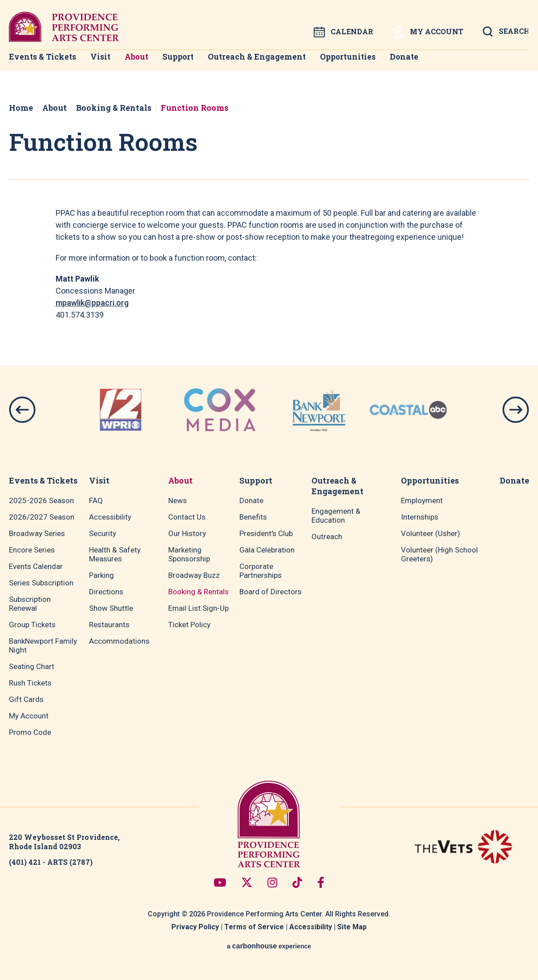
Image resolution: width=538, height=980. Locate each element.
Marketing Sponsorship (189, 554)
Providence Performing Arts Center (64, 27)
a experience (269, 946)
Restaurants (109, 625)
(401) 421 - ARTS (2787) (51, 862)
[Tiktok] (297, 882)
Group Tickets (32, 625)
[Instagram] (272, 882)
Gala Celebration (267, 550)
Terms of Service (254, 927)
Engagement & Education (336, 516)
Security (103, 533)
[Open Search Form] (506, 34)
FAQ (96, 500)
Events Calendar (36, 566)
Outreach (327, 536)
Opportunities (364, 63)
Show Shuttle (111, 608)
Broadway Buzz (194, 575)
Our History (187, 533)
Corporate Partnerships (261, 571)
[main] (269, 223)
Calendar (344, 32)
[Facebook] (321, 882)
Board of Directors (271, 592)
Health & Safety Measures (115, 554)
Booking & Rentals (114, 108)
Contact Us (187, 517)
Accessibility (110, 517)
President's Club (266, 533)
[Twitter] (247, 882)
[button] (22, 410)
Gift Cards (26, 699)
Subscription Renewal (30, 604)
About (144, 63)
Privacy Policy (195, 927)
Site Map (352, 927)
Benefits (253, 517)
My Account (428, 32)
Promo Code (30, 732)
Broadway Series (37, 533)
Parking (101, 575)
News (178, 500)
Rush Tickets (30, 683)
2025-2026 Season (41, 500)
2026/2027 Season (42, 517)
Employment (422, 500)
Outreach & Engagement (272, 63)
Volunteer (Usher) (431, 533)
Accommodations (119, 641)
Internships (420, 517)
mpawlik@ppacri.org (92, 303)
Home (21, 108)
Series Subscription (41, 583)
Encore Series (32, 550)
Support (191, 63)
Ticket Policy (189, 625)
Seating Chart (32, 666)
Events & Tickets (39, 63)
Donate (425, 63)
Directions (106, 592)
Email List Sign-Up (198, 608)
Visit (101, 63)
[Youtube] (220, 882)
